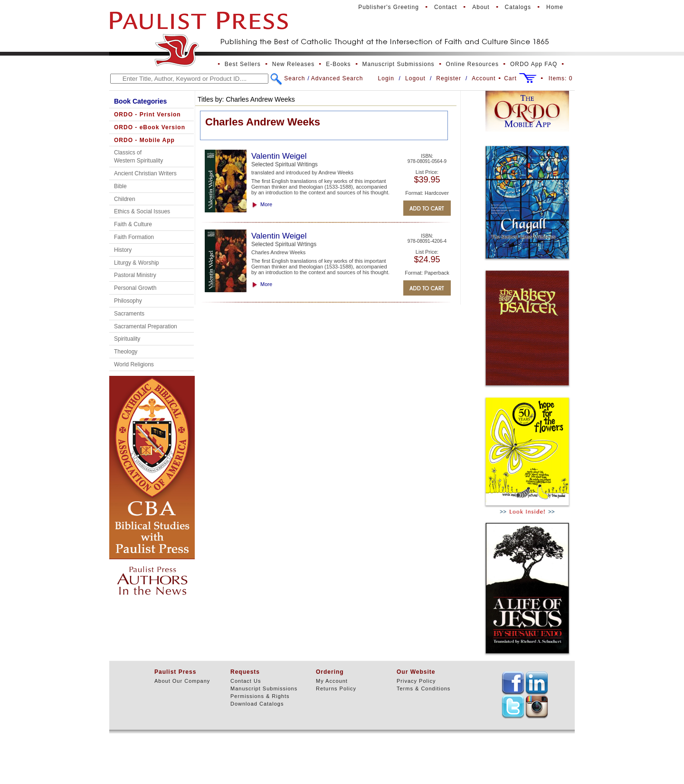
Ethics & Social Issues (142, 211)
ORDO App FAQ (534, 64)
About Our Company (182, 681)
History (123, 250)
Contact (446, 7)
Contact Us (246, 681)
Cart (510, 78)
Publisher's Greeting (389, 7)
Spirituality (127, 339)
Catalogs (518, 7)
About (481, 7)
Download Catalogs (257, 704)
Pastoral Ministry (135, 275)
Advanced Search (337, 78)
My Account (332, 681)
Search (294, 78)
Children (125, 199)
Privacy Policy (416, 681)
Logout (415, 78)
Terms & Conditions (423, 688)
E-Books (338, 64)
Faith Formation (134, 237)
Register (449, 78)
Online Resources (472, 64)
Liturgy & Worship (136, 263)
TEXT (513, 683)
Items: (561, 78)
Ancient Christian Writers (145, 173)
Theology (126, 352)
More (266, 204)
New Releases (293, 64)
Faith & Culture (133, 224)
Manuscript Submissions (399, 64)
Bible (120, 186)
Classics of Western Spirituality (138, 157)
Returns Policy (336, 688)
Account (484, 78)
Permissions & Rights (260, 696)
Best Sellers (243, 64)
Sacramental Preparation (146, 326)
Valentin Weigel (279, 156)
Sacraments (129, 314)
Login (386, 78)
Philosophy (128, 301)
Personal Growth (135, 288)
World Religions (134, 364)
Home (555, 7)
